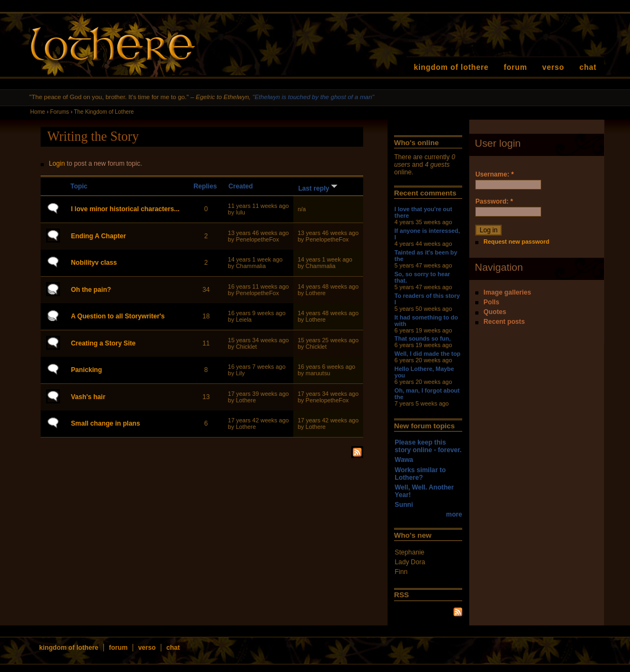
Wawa (404, 460)
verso (553, 67)
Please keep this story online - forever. (428, 446)
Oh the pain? (91, 290)
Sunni (404, 505)
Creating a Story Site (103, 343)
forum (516, 67)
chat (588, 67)
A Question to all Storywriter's (118, 316)
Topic (79, 186)
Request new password (516, 242)
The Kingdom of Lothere (104, 112)
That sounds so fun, (423, 338)
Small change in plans (106, 423)
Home (38, 112)
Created (241, 186)
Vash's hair (88, 397)
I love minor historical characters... (125, 209)
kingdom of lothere (451, 67)
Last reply (319, 188)
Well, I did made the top (428, 354)
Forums (60, 112)
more (454, 514)
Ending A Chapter (99, 236)
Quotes (495, 312)
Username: (494, 174)
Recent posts (504, 322)
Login (57, 164)
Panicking (86, 370)
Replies (205, 186)
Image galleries (507, 292)
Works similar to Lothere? (420, 474)
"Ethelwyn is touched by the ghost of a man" (313, 97)
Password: (494, 201)
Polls (491, 302)
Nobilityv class (94, 263)
